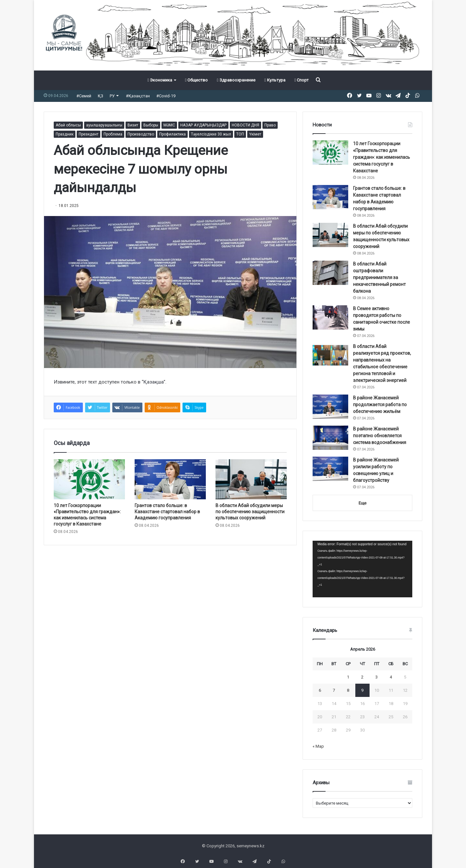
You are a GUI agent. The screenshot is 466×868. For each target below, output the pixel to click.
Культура (275, 80)
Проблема (113, 134)
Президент (89, 134)
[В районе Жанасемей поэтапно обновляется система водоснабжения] (330, 438)
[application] (362, 569)
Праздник (65, 134)
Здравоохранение (236, 80)
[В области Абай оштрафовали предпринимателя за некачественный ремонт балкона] (330, 273)
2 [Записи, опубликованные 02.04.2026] (362, 677)
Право (270, 125)
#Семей (84, 96)
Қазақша (154, 382)
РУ (112, 96)
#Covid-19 (166, 96)
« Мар (318, 746)
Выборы (151, 125)
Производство (141, 134)
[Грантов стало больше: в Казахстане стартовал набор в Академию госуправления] (170, 479)
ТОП (240, 134)
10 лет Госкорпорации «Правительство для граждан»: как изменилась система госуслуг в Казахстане (382, 157)
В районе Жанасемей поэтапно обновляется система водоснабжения (380, 436)
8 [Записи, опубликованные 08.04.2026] (348, 690)
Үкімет (255, 134)
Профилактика (172, 134)
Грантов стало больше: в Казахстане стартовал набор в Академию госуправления (167, 512)
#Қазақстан (138, 96)
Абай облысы (68, 125)
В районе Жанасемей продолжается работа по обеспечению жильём (380, 405)
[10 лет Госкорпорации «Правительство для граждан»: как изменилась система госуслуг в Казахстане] (89, 479)
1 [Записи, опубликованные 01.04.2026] (348, 677)
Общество (196, 80)
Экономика (160, 80)
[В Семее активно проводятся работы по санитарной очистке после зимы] (330, 317)
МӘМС (169, 125)
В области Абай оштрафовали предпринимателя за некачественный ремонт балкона (379, 277)
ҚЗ (100, 96)
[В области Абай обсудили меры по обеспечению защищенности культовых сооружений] (251, 479)
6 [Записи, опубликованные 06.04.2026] (320, 690)
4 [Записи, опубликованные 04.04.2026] (391, 677)
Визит (133, 125)
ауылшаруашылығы (104, 125)
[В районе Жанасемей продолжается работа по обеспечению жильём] (330, 407)
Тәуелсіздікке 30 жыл (211, 134)
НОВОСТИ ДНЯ (245, 125)
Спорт (302, 80)
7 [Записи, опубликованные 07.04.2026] (334, 690)
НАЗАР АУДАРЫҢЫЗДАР (203, 125)
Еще (362, 503)
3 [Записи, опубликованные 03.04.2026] (377, 677)
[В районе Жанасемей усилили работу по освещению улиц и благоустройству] (330, 469)
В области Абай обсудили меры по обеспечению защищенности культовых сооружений (250, 512)
